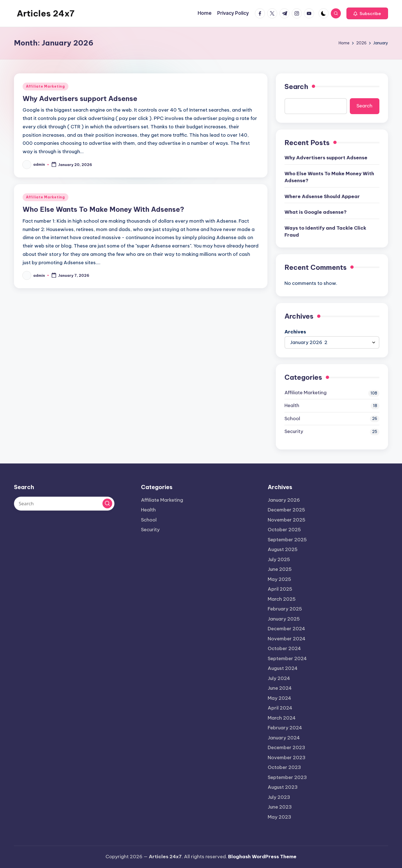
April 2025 (280, 589)
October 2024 (284, 648)
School (292, 419)
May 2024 (279, 698)
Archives (295, 332)
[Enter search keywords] (64, 504)
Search (296, 86)
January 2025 (284, 619)
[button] (367, 13)
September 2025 (287, 540)
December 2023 (286, 747)
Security (294, 431)
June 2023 (280, 807)
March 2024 (282, 718)
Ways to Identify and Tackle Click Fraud (325, 232)
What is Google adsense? (316, 212)
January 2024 (284, 738)
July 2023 (279, 797)
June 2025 (280, 569)
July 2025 (279, 559)
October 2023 (284, 767)
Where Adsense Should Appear (322, 196)
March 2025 (282, 599)
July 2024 (279, 678)
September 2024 (287, 658)
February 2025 (285, 609)
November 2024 (287, 639)
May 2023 (279, 817)
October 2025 (284, 530)
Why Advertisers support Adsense (80, 98)
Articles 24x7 (46, 13)
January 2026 (284, 500)
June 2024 (280, 688)
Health (292, 405)
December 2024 (286, 629)
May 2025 (279, 579)
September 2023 (287, 777)
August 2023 (283, 787)
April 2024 (280, 708)
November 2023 (287, 758)
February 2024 (285, 728)
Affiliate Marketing (46, 86)
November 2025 (287, 520)
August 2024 (283, 668)
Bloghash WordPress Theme (262, 857)
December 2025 (286, 510)
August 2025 (283, 549)
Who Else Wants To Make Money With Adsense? (103, 209)
